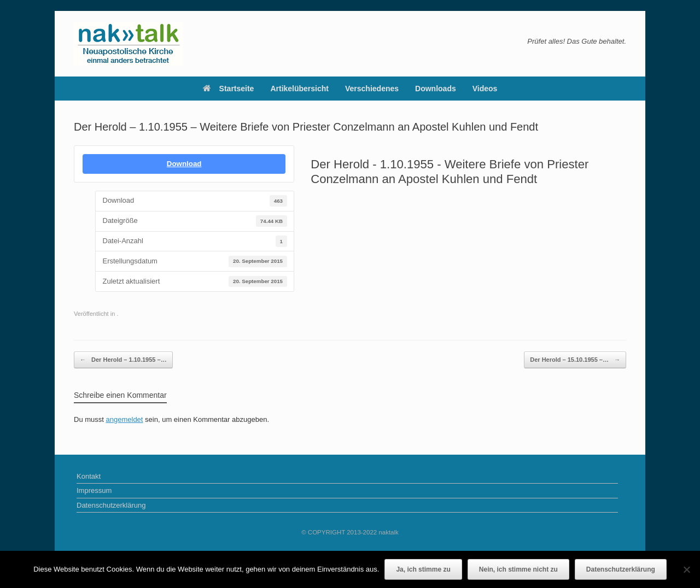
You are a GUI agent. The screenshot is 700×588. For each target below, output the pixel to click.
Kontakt (89, 476)
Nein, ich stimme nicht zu (518, 569)
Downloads (436, 89)
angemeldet (125, 419)
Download (184, 164)
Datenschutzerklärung (111, 505)
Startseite (229, 89)
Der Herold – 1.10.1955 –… (123, 360)
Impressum (94, 490)
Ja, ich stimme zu (423, 569)
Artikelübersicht (299, 89)
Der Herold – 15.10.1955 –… (575, 360)
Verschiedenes (372, 89)
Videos (485, 89)
